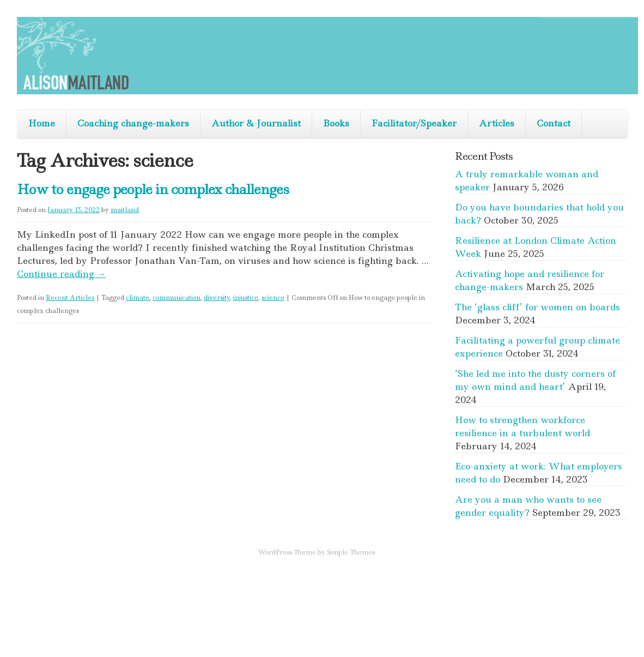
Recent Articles (70, 298)
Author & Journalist (256, 123)
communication (177, 298)
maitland (125, 210)
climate (138, 298)
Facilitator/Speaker (414, 123)
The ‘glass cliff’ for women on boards (537, 307)
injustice (246, 298)
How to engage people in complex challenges (153, 189)
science (273, 298)
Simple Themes (351, 552)
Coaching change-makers (133, 123)
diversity (217, 298)
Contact (554, 123)
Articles (497, 123)
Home (42, 123)
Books (336, 123)
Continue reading (61, 274)
